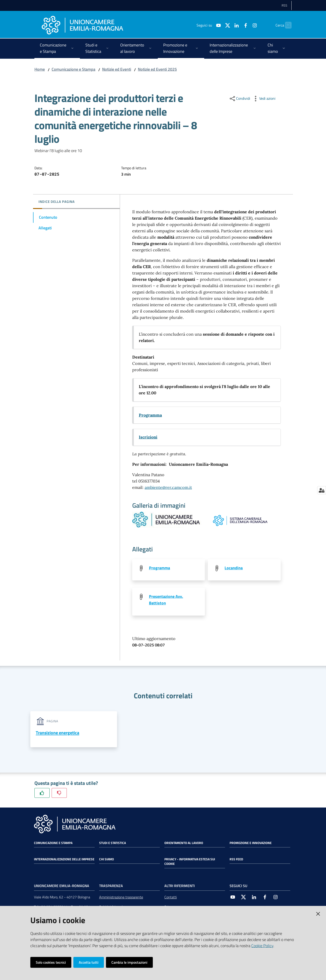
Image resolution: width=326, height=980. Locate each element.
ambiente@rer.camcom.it (168, 487)
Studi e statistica (113, 844)
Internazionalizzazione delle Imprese (64, 860)
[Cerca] (286, 25)
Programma (159, 568)
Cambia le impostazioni (129, 962)
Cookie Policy (262, 946)
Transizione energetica (58, 733)
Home (40, 69)
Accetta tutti (89, 962)
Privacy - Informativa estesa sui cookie (190, 862)
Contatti (171, 898)
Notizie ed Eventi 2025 (157, 69)
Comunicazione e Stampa (73, 69)
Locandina (234, 568)
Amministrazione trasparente (121, 898)
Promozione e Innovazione (251, 844)
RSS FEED (236, 860)
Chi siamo (107, 860)
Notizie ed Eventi (117, 69)
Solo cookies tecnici (51, 962)
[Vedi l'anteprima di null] (168, 520)
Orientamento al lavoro (184, 844)
